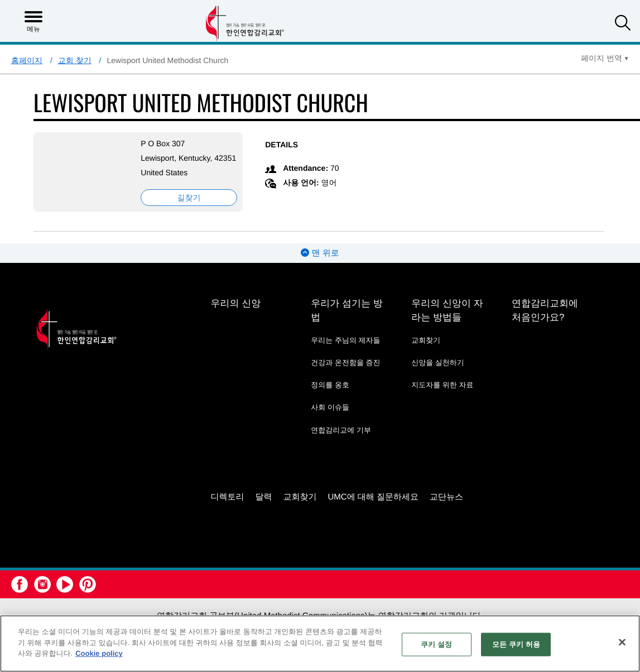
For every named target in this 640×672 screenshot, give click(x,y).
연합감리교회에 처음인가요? (545, 321)
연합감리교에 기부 (341, 441)
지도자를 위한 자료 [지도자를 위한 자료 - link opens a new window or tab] (442, 396)
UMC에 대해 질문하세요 (373, 508)
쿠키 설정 (436, 644)
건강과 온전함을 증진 (345, 374)
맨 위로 (320, 264)
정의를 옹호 (330, 396)
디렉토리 (227, 508)
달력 (263, 508)
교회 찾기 (75, 60)
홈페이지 (27, 60)
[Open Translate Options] (605, 58)
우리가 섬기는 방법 (347, 321)
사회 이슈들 (330, 418)
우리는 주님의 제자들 (345, 351)
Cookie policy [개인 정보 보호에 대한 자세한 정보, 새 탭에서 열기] (99, 653)
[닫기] (622, 642)
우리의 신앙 (235, 315)
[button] (623, 24)
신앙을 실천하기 (438, 374)
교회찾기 (426, 351)
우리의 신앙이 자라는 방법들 (447, 321)
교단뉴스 (446, 508)
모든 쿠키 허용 (516, 644)
